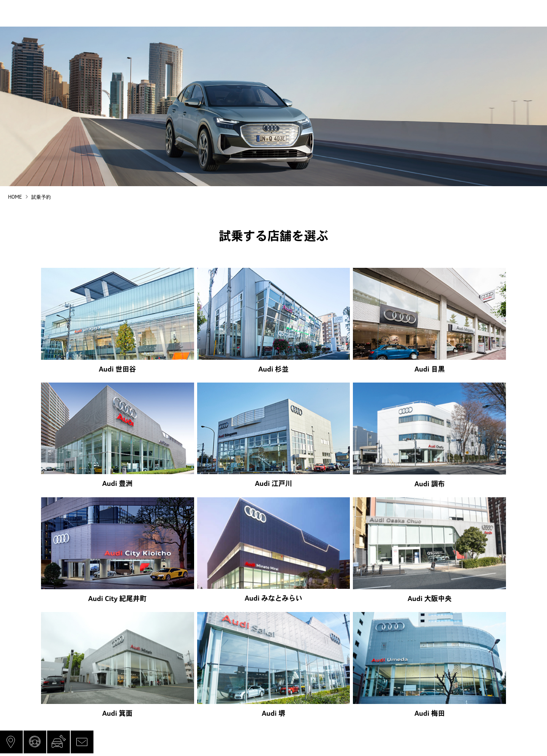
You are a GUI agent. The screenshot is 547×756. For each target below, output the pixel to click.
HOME (15, 197)
